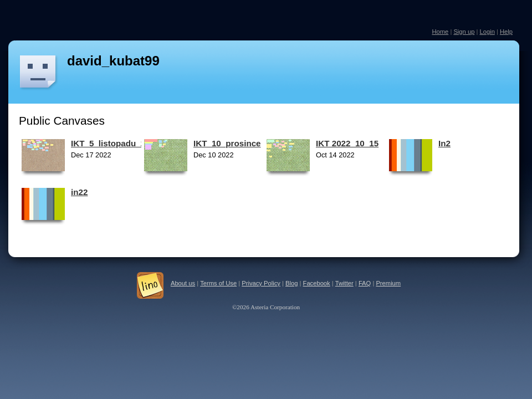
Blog (291, 283)
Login (487, 32)
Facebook (317, 283)
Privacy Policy (261, 283)
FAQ (365, 283)
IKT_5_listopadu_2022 (115, 143)
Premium (388, 283)
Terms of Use (218, 283)
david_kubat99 (113, 61)
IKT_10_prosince (227, 143)
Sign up (464, 32)
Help (506, 32)
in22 (79, 192)
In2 (444, 143)
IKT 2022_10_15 (347, 143)
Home (440, 32)
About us (183, 283)
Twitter (344, 283)
